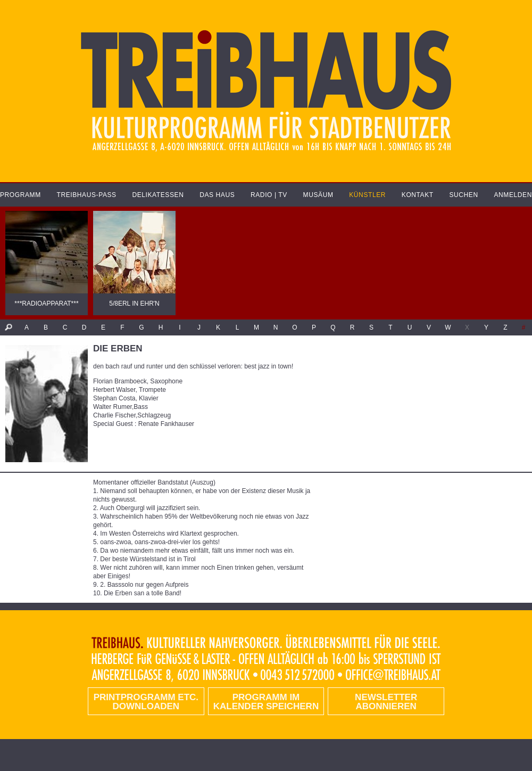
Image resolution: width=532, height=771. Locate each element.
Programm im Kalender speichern (266, 702)
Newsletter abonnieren (386, 702)
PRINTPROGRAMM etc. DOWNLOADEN (146, 702)
